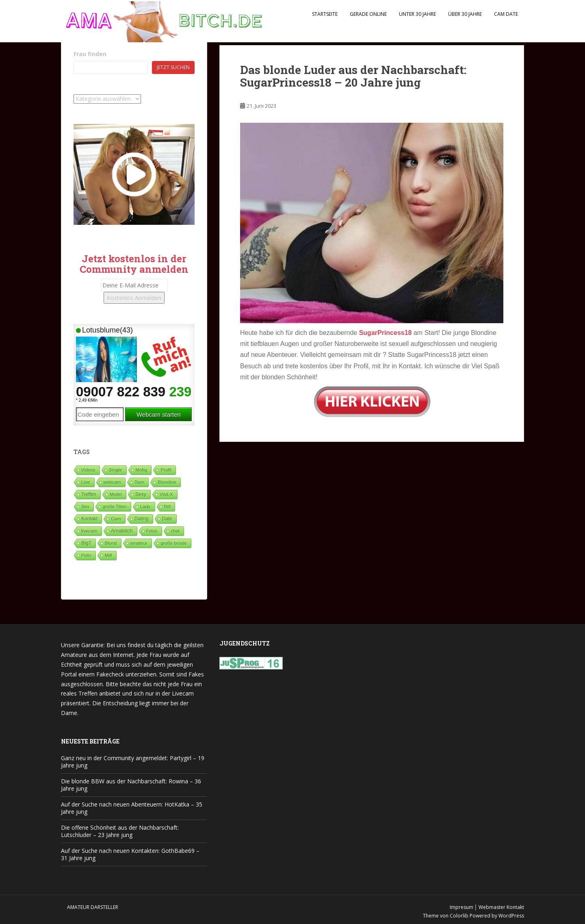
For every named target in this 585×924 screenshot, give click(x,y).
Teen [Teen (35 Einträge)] (139, 482)
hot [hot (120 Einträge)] (168, 507)
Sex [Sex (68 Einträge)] (85, 506)
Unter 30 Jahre (417, 14)
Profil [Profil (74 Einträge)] (166, 470)
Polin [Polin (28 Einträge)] (86, 555)
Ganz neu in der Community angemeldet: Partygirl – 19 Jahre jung (133, 762)
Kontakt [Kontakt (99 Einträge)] (89, 519)
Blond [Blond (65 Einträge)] (111, 543)
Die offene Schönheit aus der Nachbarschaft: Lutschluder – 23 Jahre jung (120, 831)
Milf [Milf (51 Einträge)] (108, 555)
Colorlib (459, 916)
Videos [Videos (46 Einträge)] (88, 470)
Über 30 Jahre (465, 14)
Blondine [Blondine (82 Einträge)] (167, 482)
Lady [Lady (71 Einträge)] (145, 506)
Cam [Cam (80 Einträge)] (116, 519)
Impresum (461, 907)
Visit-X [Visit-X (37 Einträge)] (166, 494)
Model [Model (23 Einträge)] (116, 494)
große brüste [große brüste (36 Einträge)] (174, 543)
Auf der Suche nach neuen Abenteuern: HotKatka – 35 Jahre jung (132, 808)
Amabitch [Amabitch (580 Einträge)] (122, 531)
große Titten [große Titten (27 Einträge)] (115, 507)
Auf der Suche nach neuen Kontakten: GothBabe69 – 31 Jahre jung (130, 854)
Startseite (325, 14)
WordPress (511, 916)
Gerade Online (368, 14)
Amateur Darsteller (93, 907)
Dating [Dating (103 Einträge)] (141, 519)
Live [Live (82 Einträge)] (86, 482)
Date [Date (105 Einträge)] (167, 519)
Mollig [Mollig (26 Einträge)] (142, 470)
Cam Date (506, 14)
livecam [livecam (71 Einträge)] (89, 531)
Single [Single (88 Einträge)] (116, 470)
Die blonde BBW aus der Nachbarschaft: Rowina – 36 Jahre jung (131, 785)
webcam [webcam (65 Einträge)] (112, 482)
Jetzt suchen (173, 67)
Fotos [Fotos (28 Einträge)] (152, 531)
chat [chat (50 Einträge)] (175, 531)
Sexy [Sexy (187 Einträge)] (141, 494)
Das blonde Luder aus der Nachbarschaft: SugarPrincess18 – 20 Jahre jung (353, 76)
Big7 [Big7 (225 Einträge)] (86, 543)
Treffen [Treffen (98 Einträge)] (89, 494)
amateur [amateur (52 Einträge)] (139, 543)
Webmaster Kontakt (501, 907)
